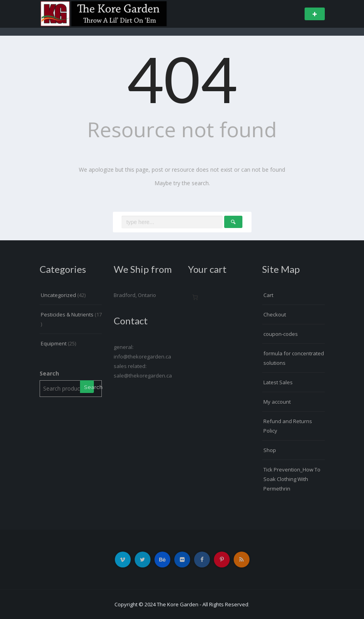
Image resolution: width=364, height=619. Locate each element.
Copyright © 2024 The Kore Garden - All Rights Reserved (181, 604)
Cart (268, 295)
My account (277, 402)
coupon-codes (281, 334)
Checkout (275, 314)
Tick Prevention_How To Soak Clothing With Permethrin (292, 479)
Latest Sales (278, 382)
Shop (270, 450)
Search (49, 373)
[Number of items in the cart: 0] (195, 297)
